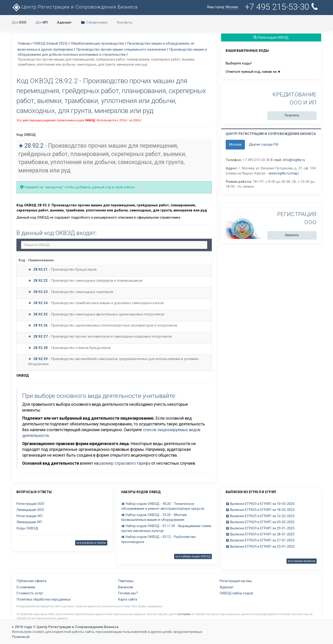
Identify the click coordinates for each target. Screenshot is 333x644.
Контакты (125, 22)
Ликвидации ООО (30, 510)
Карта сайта (128, 599)
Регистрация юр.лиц (236, 581)
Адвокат (227, 587)
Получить (292, 115)
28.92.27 (40, 336)
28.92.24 (40, 303)
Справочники (94, 22)
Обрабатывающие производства (97, 43)
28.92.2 (34, 146)
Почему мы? (128, 593)
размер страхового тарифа (125, 463)
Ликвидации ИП (29, 522)
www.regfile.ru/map (283, 173)
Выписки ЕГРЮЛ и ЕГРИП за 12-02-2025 (260, 516)
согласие (184, 614)
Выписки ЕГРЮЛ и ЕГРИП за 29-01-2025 (260, 528)
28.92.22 (40, 281)
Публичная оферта (31, 581)
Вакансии (125, 587)
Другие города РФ (264, 144)
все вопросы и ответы (91, 543)
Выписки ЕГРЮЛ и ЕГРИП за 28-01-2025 (260, 534)
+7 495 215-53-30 (282, 7)
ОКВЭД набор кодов (236, 593)
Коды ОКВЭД (27, 528)
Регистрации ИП (29, 516)
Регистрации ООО (30, 504)
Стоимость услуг (30, 593)
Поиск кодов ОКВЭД (271, 37)
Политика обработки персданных (43, 599)
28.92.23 (40, 292)
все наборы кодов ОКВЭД (193, 556)
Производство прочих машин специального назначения (121, 49)
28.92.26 (40, 325)
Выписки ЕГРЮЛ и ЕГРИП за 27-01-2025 (260, 540)
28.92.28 (40, 348)
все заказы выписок (302, 561)
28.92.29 (40, 359)
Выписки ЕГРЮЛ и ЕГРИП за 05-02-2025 (260, 522)
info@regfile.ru (294, 160)
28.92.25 (40, 314)
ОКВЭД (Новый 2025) (51, 43)
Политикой (21, 637)
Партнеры (126, 581)
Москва (235, 144)
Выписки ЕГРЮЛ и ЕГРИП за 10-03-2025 (260, 504)
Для (19, 22)
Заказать (292, 235)
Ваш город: (223, 7)
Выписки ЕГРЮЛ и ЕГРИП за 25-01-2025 (260, 546)
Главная (24, 43)
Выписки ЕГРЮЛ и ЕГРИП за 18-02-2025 (260, 510)
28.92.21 (40, 269)
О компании (26, 587)
